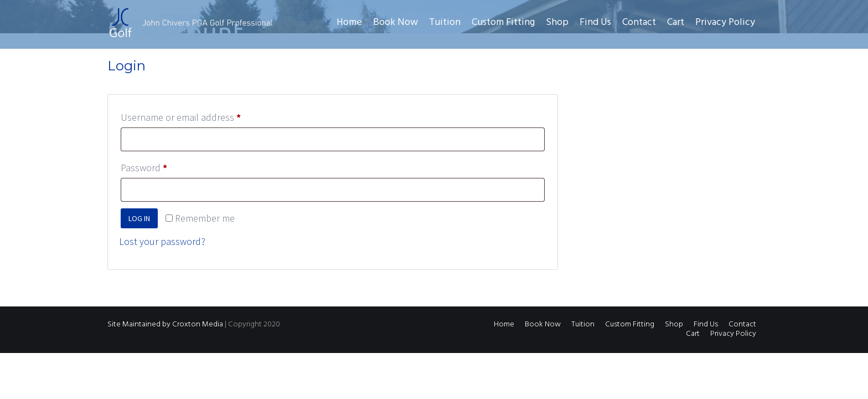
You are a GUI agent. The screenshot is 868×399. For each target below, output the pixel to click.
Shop (557, 22)
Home (349, 22)
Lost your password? (162, 241)
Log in (139, 218)
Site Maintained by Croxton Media (165, 324)
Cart (676, 22)
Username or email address (199, 116)
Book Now (396, 22)
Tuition (445, 22)
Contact (639, 22)
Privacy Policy (725, 22)
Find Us (595, 22)
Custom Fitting (503, 22)
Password (162, 166)
